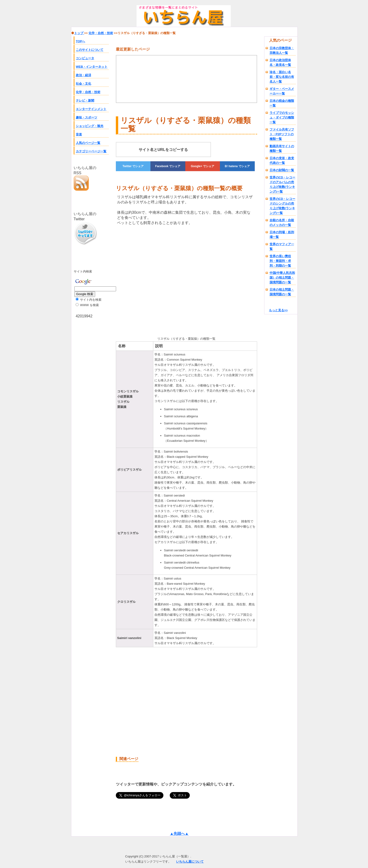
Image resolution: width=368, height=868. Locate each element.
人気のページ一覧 (88, 143)
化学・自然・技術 (88, 92)
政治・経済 (83, 75)
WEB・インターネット (92, 67)
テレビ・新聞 (85, 101)
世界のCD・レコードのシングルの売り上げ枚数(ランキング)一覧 (283, 206)
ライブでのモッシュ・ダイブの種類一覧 (282, 117)
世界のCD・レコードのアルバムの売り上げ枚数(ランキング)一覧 (283, 184)
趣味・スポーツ (87, 117)
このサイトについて (90, 50)
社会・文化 (83, 84)
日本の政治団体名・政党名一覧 (280, 62)
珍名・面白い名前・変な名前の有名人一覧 (282, 77)
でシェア (133, 166)
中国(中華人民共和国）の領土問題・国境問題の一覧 (282, 278)
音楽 (79, 134)
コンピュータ (85, 58)
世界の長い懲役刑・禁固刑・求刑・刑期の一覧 (280, 261)
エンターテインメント (91, 109)
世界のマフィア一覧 (282, 247)
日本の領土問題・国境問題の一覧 (282, 292)
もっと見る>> (278, 310)
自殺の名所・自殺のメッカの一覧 (282, 223)
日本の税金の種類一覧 (282, 103)
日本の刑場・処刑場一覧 (282, 235)
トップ (79, 33)
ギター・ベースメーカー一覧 (282, 91)
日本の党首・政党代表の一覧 (282, 160)
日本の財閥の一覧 (282, 170)
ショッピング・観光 (90, 126)
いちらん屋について (190, 862)
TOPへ (81, 41)
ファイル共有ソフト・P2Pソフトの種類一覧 (282, 134)
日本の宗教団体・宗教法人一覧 (282, 50)
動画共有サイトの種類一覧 (282, 148)
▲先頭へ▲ (179, 834)
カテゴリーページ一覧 (91, 151)
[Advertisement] (155, 283)
